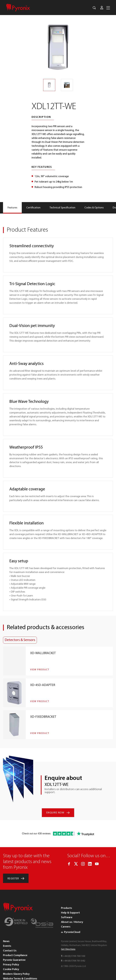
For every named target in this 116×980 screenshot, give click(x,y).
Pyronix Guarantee (14, 946)
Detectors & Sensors (20, 640)
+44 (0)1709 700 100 (74, 942)
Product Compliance (15, 941)
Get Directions (68, 935)
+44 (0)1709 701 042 (74, 947)
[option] (58, 47)
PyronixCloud (71, 918)
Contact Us (10, 936)
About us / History (72, 908)
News (6, 927)
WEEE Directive (12, 974)
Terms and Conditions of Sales (21, 969)
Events (7, 932)
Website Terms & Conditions (20, 964)
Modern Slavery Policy (16, 960)
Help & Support (70, 899)
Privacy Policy (11, 950)
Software (67, 903)
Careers (66, 913)
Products (67, 894)
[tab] (12, 208)
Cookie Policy (11, 955)
